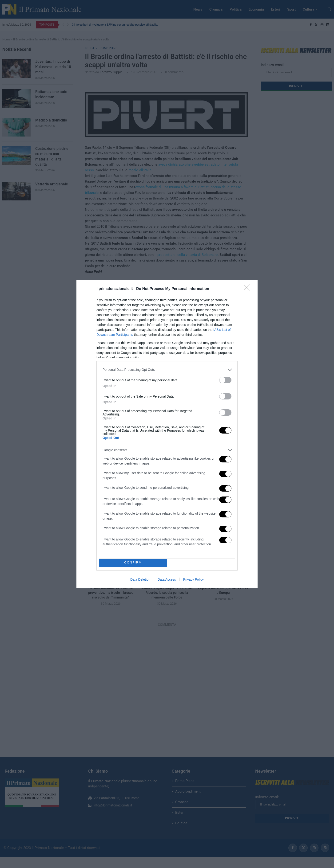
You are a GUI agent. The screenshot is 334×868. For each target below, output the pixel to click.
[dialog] (167, 434)
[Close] (248, 289)
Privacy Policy (193, 579)
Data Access (167, 579)
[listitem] (167, 370)
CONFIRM (133, 563)
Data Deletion (140, 579)
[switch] (225, 380)
